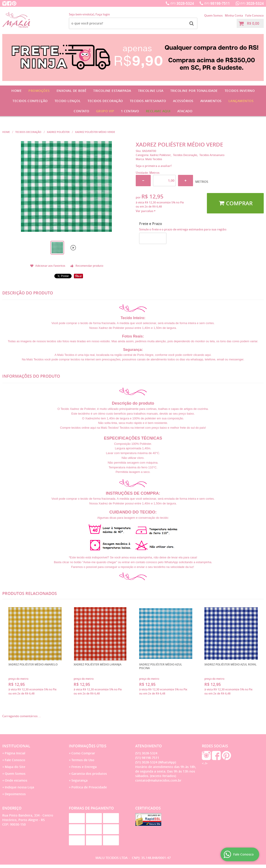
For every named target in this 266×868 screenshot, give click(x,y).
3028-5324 (182, 3)
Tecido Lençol (68, 101)
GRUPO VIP (105, 111)
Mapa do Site (15, 767)
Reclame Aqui (158, 111)
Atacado (185, 111)
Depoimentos (15, 794)
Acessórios (183, 101)
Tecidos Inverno (240, 91)
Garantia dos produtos (89, 774)
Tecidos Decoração (105, 101)
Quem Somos (213, 15)
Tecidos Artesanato (148, 101)
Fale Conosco (255, 15)
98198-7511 (217, 3)
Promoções (39, 91)
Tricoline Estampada (112, 91)
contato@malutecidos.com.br (158, 780)
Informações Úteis (88, 746)
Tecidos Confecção (30, 101)
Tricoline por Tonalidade (194, 91)
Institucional (16, 746)
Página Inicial (15, 753)
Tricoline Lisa (151, 91)
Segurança (79, 780)
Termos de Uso (83, 760)
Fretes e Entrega (84, 767)
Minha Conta (234, 15)
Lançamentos (241, 101)
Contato (82, 111)
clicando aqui (202, 355)
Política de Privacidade (89, 787)
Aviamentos (211, 101)
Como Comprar (83, 753)
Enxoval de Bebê (72, 91)
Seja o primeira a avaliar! (154, 166)
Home (16, 91)
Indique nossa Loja (19, 787)
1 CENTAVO (130, 111)
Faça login (103, 14)
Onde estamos (16, 780)
